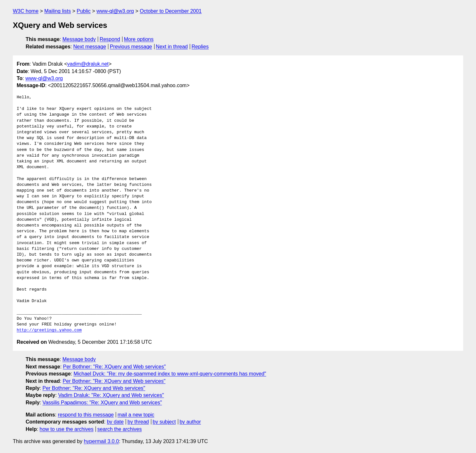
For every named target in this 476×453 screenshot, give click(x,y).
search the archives (120, 429)
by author (190, 422)
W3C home (26, 11)
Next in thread (172, 47)
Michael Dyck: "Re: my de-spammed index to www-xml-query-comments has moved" (170, 374)
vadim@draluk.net (88, 64)
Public (84, 11)
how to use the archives (67, 429)
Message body (79, 39)
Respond (110, 39)
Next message (90, 47)
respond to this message (86, 415)
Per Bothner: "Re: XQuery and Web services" (115, 367)
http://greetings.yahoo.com (49, 330)
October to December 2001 (171, 11)
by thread (138, 422)
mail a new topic (136, 415)
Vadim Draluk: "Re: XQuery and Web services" (111, 395)
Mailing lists (58, 11)
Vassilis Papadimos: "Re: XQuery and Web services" (102, 403)
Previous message (131, 47)
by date (115, 422)
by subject (164, 422)
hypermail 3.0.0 (101, 441)
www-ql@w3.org (115, 11)
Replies (200, 47)
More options (139, 39)
